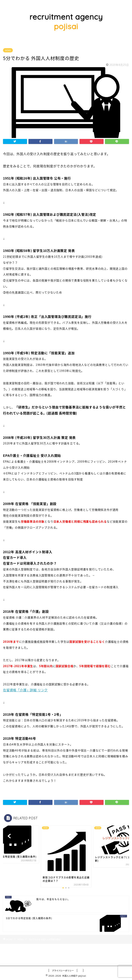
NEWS (8, 50)
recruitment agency (66, 22)
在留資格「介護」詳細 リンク (25, 690)
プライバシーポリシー (63, 971)
